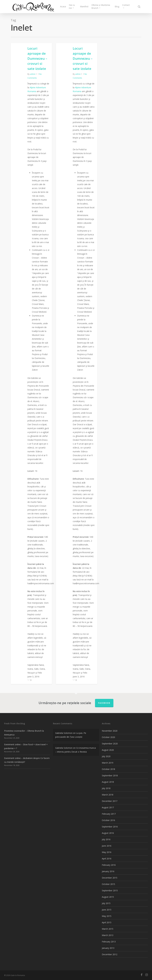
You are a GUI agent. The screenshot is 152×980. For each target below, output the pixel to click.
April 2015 (107, 922)
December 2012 (110, 954)
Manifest (85, 7)
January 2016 (108, 871)
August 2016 (108, 833)
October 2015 (108, 884)
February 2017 (109, 814)
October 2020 (108, 737)
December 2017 (110, 801)
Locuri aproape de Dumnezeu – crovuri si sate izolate (37, 58)
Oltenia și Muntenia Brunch (102, 7)
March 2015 (108, 929)
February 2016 (109, 865)
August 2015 (108, 897)
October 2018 (108, 769)
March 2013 (108, 935)
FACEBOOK (104, 703)
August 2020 (108, 750)
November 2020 (110, 731)
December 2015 (110, 878)
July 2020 (106, 756)
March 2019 (108, 763)
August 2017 (108, 807)
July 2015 (106, 903)
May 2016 (107, 852)
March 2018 (108, 795)
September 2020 (110, 744)
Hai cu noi (73, 7)
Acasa (64, 7)
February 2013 (109, 942)
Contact (126, 6)
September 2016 (110, 827)
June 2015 (107, 910)
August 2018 (108, 782)
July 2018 (106, 788)
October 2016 (108, 820)
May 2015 (107, 916)
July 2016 (106, 839)
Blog (117, 7)
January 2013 (108, 948)
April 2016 (107, 859)
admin (33, 74)
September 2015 (110, 890)
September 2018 (110, 775)
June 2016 (107, 846)
